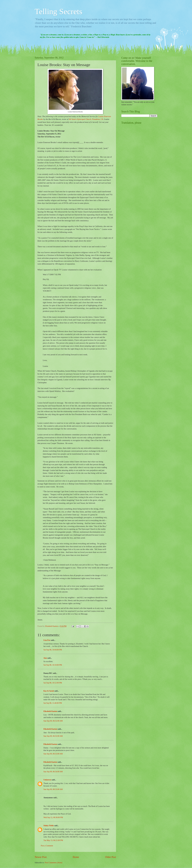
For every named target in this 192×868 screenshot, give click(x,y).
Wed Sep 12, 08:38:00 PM (53, 817)
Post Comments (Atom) (54, 863)
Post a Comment (47, 846)
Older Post (111, 857)
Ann (45, 658)
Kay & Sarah (49, 691)
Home (76, 857)
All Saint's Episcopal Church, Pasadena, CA (86, 119)
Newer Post (41, 857)
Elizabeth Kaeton (50, 711)
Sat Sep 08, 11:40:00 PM (53, 703)
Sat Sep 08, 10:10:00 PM (53, 665)
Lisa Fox (47, 640)
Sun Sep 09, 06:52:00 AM (53, 721)
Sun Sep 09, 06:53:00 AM (53, 754)
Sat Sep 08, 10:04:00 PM (53, 650)
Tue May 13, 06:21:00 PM (53, 840)
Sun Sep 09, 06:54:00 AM (53, 772)
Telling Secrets (58, 11)
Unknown (47, 780)
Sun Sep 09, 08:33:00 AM (53, 789)
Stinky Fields (49, 826)
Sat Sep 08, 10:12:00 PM (53, 683)
